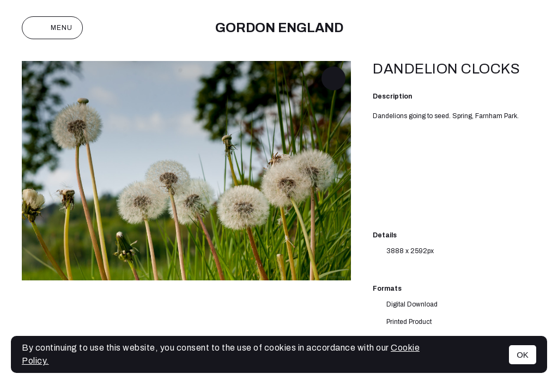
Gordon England (279, 28)
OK (523, 355)
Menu (52, 28)
